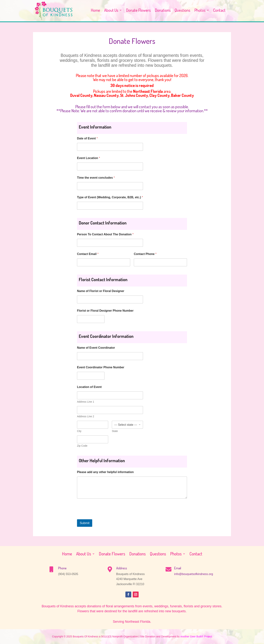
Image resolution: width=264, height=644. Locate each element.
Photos (200, 11)
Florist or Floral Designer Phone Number (105, 311)
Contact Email (88, 254)
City (79, 431)
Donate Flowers (138, 11)
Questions (183, 11)
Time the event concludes (96, 178)
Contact (219, 11)
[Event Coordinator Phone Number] (91, 376)
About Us (111, 11)
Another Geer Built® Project (196, 636)
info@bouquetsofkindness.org (194, 574)
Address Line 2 (86, 416)
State (115, 431)
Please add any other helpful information (105, 472)
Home (95, 11)
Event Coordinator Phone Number (101, 367)
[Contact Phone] (160, 262)
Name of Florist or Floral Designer (101, 291)
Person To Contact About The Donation (105, 234)
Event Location (88, 158)
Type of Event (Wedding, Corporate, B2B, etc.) (110, 197)
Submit (85, 523)
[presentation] (105, 517)
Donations (163, 11)
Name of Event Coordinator (96, 348)
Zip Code (82, 446)
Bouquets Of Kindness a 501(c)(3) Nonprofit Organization (105, 636)
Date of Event (87, 138)
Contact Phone (145, 254)
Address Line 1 (86, 402)
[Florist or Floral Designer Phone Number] (91, 319)
